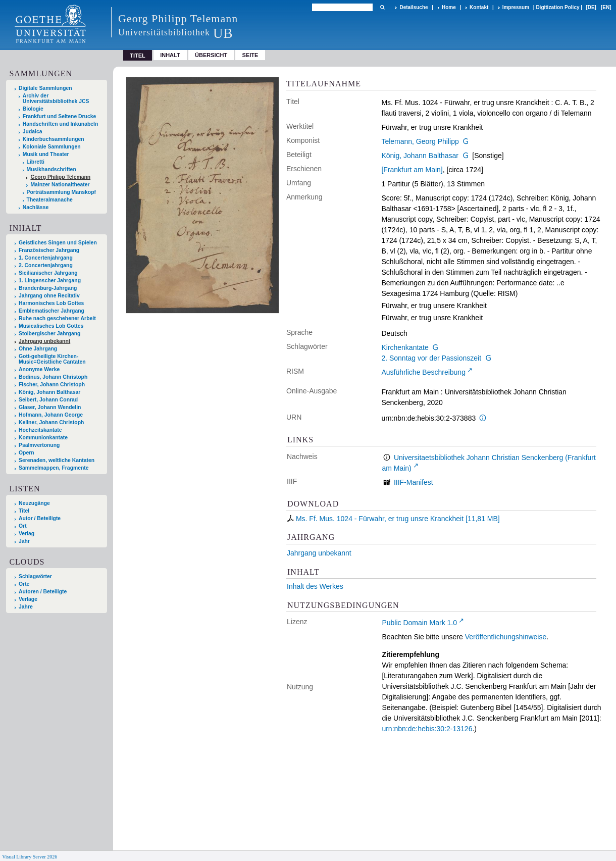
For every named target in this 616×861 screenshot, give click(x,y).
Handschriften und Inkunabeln (61, 124)
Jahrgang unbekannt (319, 553)
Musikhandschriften (52, 169)
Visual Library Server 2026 (30, 857)
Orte (24, 584)
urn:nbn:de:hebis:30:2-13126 (427, 729)
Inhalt (170, 55)
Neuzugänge (34, 503)
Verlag (27, 534)
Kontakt (479, 7)
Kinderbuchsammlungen (54, 139)
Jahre (26, 607)
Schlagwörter (35, 576)
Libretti (36, 162)
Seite (250, 55)
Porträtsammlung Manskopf (61, 192)
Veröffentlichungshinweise (506, 637)
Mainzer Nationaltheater (60, 185)
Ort (23, 526)
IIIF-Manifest (414, 482)
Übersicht (211, 55)
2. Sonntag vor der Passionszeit (431, 358)
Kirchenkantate (405, 347)
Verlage (28, 599)
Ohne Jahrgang (38, 349)
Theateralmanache (50, 200)
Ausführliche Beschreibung (423, 372)
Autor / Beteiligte (40, 518)
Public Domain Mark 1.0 (419, 623)
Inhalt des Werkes (315, 586)
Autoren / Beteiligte (43, 592)
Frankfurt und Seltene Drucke (60, 116)
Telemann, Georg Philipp (420, 141)
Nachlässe (36, 207)
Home (449, 7)
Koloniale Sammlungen (52, 147)
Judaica (33, 132)
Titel (24, 511)
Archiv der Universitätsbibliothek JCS (56, 98)
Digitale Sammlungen (45, 88)
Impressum (516, 7)
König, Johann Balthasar (420, 156)
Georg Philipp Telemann (60, 177)
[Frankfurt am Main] (412, 170)
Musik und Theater (46, 154)
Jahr (24, 541)
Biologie (33, 109)
